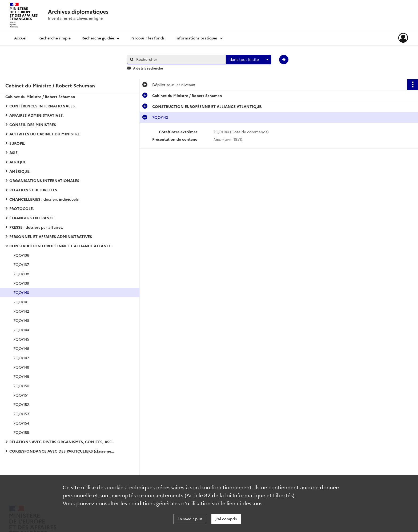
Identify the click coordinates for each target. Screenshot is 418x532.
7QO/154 (21, 423)
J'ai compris (226, 519)
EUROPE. (17, 143)
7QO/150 (21, 386)
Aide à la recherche (148, 68)
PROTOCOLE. (22, 208)
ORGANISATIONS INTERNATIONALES (44, 180)
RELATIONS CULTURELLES (33, 190)
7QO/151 (21, 395)
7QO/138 (21, 274)
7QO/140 (21, 292)
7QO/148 (21, 367)
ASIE (13, 152)
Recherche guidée (98, 38)
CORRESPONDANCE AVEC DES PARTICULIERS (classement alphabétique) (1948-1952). (63, 451)
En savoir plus (190, 519)
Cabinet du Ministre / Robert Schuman (40, 96)
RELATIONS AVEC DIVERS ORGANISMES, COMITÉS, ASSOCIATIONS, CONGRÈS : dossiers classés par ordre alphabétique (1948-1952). (63, 442)
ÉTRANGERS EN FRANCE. (32, 218)
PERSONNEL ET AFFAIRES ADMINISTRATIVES (51, 236)
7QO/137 (21, 264)
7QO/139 (21, 283)
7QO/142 (21, 311)
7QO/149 (21, 376)
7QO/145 (21, 339)
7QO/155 (21, 432)
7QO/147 (21, 358)
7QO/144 (21, 330)
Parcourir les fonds (147, 38)
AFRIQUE (18, 162)
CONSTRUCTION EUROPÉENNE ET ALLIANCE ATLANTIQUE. (63, 246)
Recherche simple (55, 38)
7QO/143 (21, 320)
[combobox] (248, 60)
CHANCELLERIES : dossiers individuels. (44, 199)
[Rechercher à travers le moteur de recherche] (179, 59)
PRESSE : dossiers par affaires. (36, 227)
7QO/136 (21, 255)
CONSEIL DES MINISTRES (33, 124)
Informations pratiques (196, 38)
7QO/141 (21, 302)
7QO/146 (21, 348)
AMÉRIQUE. (20, 171)
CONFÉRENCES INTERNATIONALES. (43, 106)
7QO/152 (21, 404)
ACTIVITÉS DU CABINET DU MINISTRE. (45, 134)
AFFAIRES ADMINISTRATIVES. (37, 115)
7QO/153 (21, 414)
